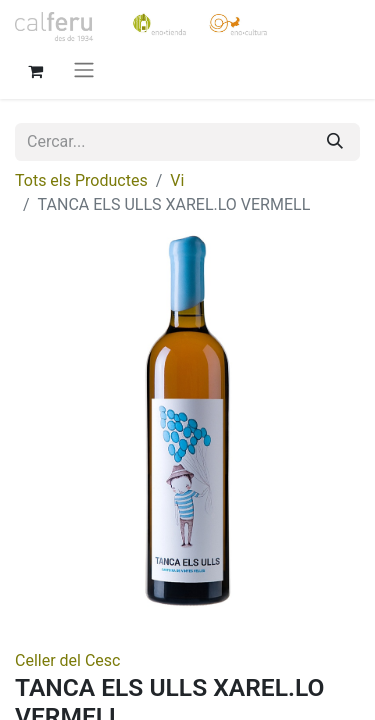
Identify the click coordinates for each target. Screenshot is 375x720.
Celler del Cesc (67, 660)
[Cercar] (335, 142)
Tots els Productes (81, 180)
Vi (177, 180)
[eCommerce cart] (35, 69)
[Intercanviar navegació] (84, 69)
